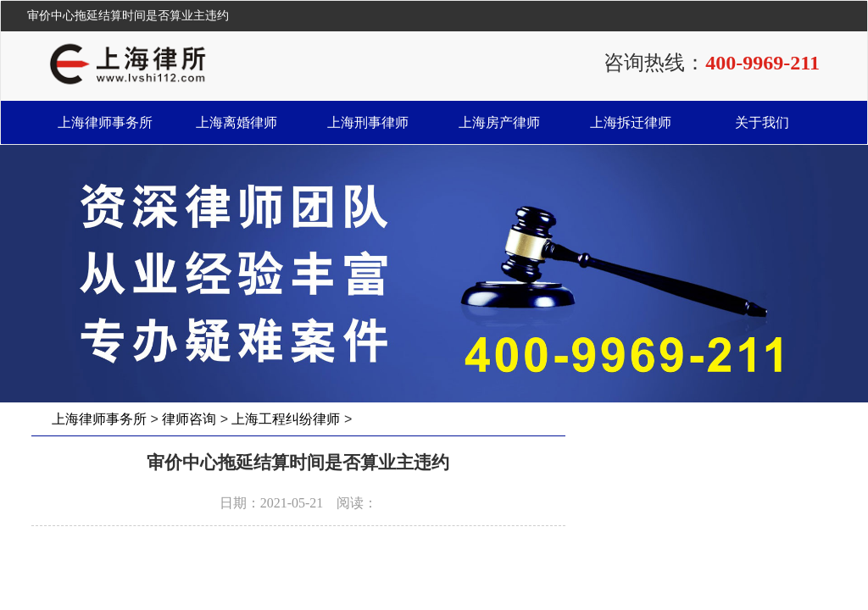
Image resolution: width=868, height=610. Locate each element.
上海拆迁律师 (631, 122)
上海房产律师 (499, 122)
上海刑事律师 (368, 122)
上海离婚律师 (236, 122)
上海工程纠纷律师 (286, 419)
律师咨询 (189, 419)
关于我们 (762, 122)
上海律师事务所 (105, 122)
